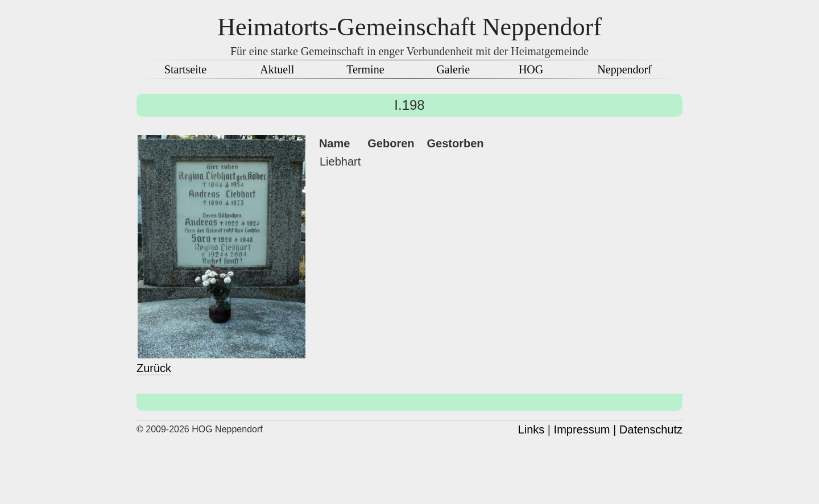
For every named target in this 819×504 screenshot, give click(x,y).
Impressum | (585, 429)
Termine (365, 69)
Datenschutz (651, 429)
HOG (531, 69)
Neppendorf (624, 69)
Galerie (453, 69)
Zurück (154, 368)
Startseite (185, 69)
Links (531, 429)
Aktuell (277, 69)
